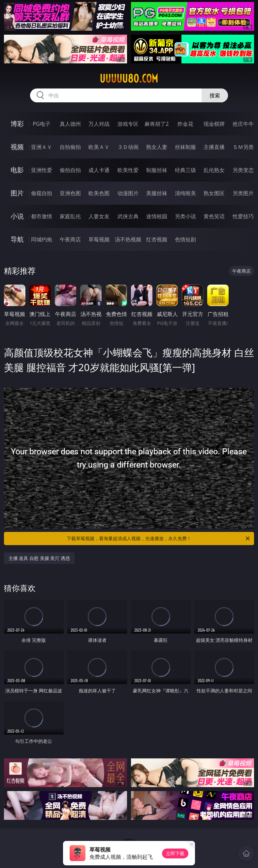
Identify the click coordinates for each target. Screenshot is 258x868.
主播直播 (214, 147)
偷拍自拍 (70, 170)
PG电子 (41, 124)
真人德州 (70, 124)
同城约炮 (42, 239)
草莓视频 (99, 239)
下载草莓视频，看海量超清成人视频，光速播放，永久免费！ (159, 538)
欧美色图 (99, 193)
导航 (17, 239)
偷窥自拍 (42, 193)
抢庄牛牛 (243, 124)
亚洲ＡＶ (42, 147)
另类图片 (243, 193)
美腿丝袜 (157, 193)
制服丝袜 (157, 170)
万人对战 (99, 124)
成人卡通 (99, 170)
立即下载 (175, 853)
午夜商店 (70, 239)
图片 (17, 193)
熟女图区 (214, 193)
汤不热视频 (128, 239)
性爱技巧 (243, 216)
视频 (17, 147)
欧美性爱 (128, 170)
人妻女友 (99, 216)
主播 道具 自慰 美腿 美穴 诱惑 (39, 558)
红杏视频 (157, 239)
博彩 (17, 124)
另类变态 (243, 170)
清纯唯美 (185, 193)
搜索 (215, 95)
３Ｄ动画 (128, 147)
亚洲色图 (70, 193)
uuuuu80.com (129, 79)
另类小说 (185, 216)
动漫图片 (128, 193)
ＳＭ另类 (243, 147)
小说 (17, 216)
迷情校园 (157, 216)
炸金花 (185, 124)
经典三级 (185, 170)
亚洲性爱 (42, 170)
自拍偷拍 (70, 147)
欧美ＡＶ (99, 147)
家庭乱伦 (70, 216)
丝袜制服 (185, 147)
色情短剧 (185, 239)
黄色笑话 (214, 216)
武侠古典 (128, 216)
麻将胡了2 (157, 124)
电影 (17, 170)
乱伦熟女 (214, 170)
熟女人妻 (157, 147)
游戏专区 (128, 124)
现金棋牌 (214, 124)
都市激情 (42, 216)
